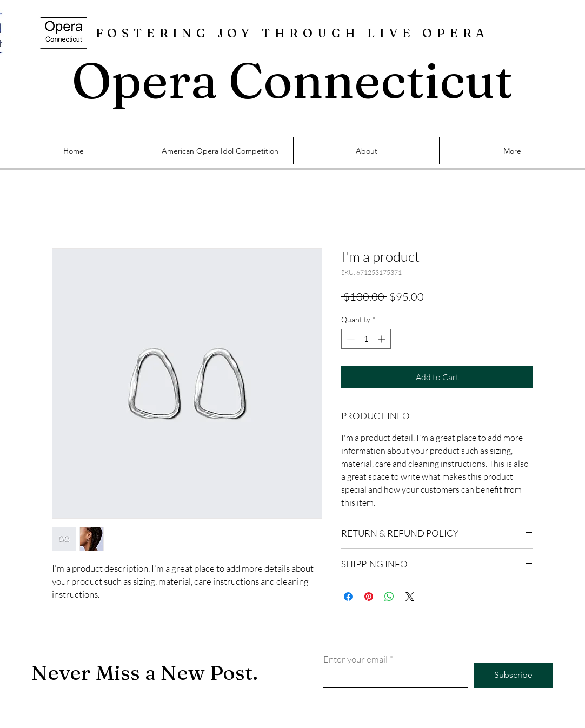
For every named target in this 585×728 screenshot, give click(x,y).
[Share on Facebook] (348, 597)
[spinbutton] (366, 339)
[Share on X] (410, 597)
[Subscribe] (514, 675)
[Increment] (383, 339)
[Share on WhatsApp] (389, 597)
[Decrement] (350, 339)
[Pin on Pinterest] (369, 597)
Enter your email (355, 659)
